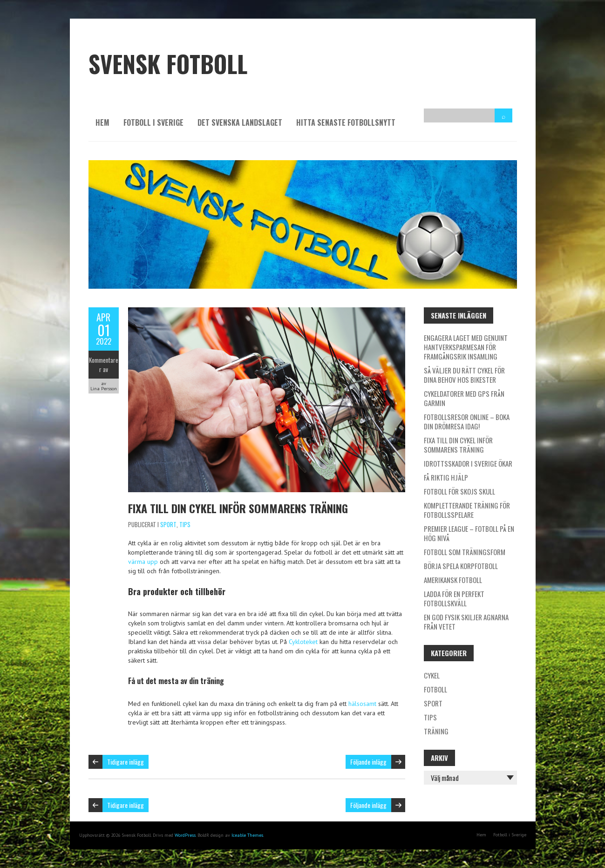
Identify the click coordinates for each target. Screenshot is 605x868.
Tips (185, 524)
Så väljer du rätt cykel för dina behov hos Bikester (464, 375)
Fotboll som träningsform (465, 552)
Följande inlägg (368, 762)
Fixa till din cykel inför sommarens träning (238, 508)
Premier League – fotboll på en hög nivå (469, 533)
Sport (168, 524)
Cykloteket (303, 642)
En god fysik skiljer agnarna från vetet (466, 622)
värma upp (143, 562)
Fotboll (435, 689)
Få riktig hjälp (446, 477)
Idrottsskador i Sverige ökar (468, 463)
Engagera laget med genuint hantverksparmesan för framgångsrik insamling (466, 347)
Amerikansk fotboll (453, 580)
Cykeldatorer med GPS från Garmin (464, 398)
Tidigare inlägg (126, 762)
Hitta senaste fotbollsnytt (346, 122)
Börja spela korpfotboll (461, 566)
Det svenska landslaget (240, 122)
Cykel (432, 675)
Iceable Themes (247, 835)
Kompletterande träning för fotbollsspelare (467, 510)
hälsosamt (362, 704)
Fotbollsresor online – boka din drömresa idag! (467, 421)
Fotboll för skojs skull (459, 491)
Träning (436, 731)
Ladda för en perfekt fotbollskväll (454, 598)
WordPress (185, 835)
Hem (102, 122)
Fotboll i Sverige (153, 122)
